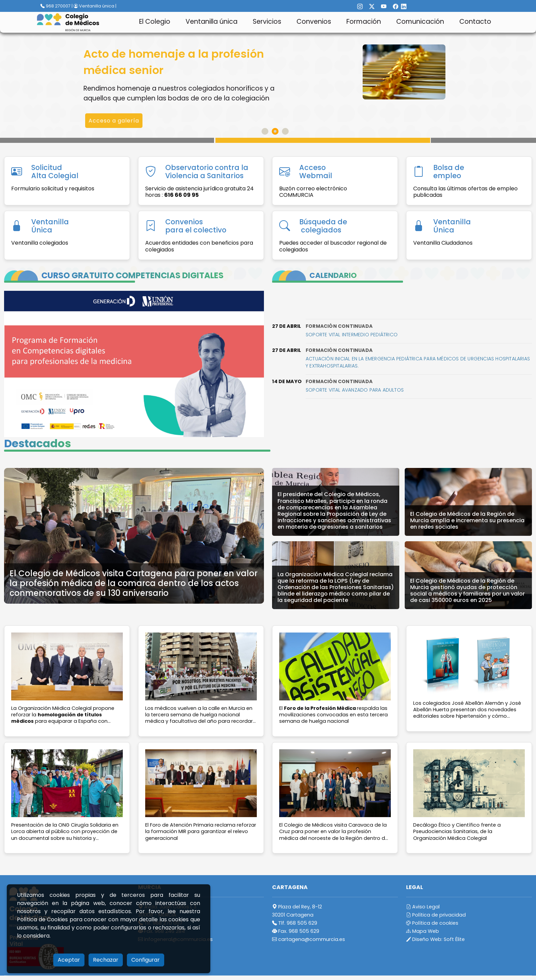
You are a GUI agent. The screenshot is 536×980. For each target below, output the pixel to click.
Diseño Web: (435, 939)
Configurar (146, 960)
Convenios (314, 22)
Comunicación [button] (420, 22)
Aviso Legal (423, 907)
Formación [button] (364, 22)
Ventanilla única (212, 22)
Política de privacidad (436, 915)
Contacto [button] (475, 22)
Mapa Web (423, 931)
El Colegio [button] (155, 22)
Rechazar (106, 960)
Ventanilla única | (95, 6)
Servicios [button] (267, 22)
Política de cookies (432, 923)
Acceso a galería (114, 121)
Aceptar (69, 960)
